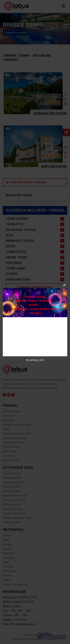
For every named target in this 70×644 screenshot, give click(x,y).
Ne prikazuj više (35, 360)
